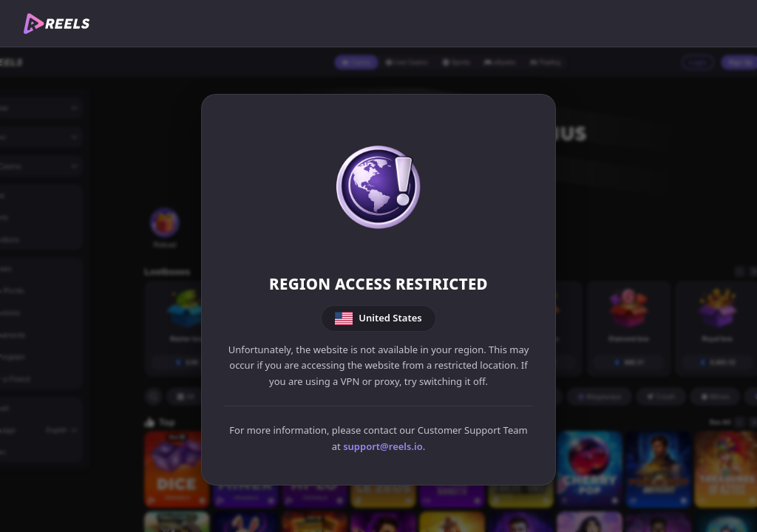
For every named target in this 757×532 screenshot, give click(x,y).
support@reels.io (383, 446)
